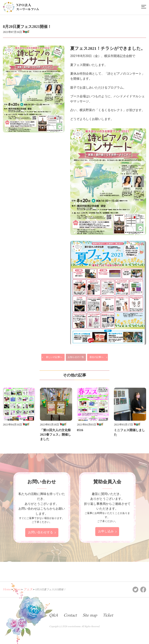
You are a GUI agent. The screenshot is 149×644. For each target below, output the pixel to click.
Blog (40, 615)
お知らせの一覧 (76, 357)
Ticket (108, 615)
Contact (70, 615)
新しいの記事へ (54, 357)
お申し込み (106, 531)
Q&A (53, 615)
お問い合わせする (41, 532)
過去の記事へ (96, 357)
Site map (90, 615)
